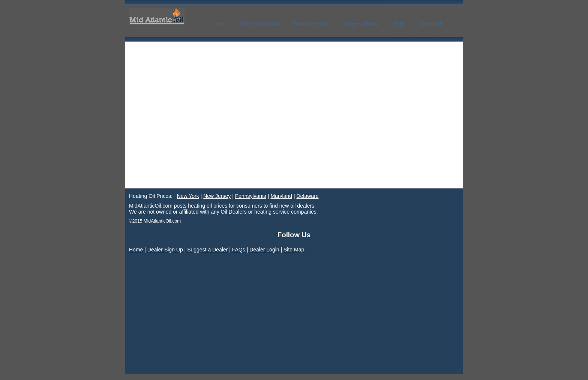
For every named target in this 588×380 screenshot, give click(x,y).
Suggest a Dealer (207, 250)
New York (188, 196)
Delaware (307, 196)
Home (136, 250)
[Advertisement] (294, 132)
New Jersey (217, 196)
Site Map (294, 250)
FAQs (239, 250)
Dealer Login (264, 250)
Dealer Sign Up (165, 250)
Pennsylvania (251, 196)
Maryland (281, 196)
